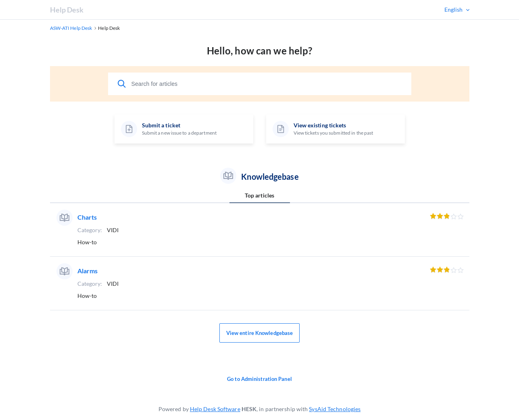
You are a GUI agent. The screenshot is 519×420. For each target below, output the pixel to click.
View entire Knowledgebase (260, 333)
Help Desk (67, 10)
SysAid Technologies (335, 409)
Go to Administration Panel (259, 379)
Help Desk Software (215, 409)
